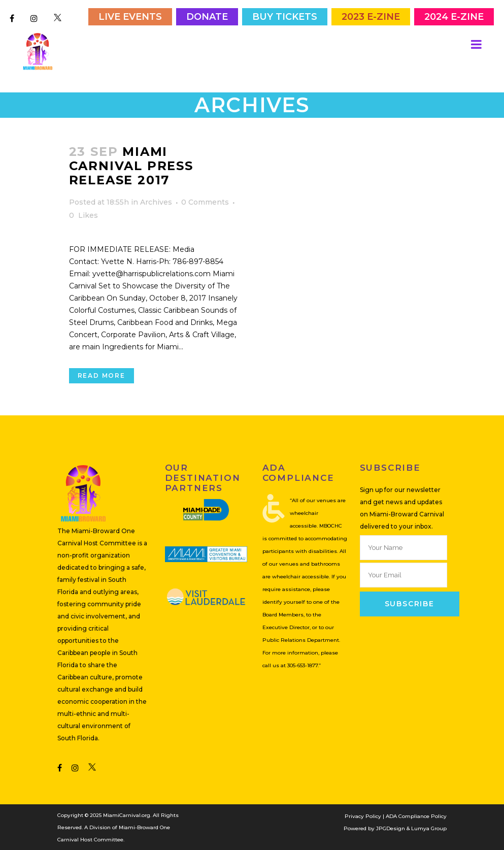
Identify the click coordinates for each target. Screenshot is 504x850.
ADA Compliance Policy (416, 816)
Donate (207, 17)
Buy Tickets (285, 17)
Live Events (130, 17)
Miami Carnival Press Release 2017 (131, 165)
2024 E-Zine (454, 17)
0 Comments (205, 201)
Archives (156, 201)
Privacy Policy (363, 816)
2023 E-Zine (371, 17)
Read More (102, 374)
